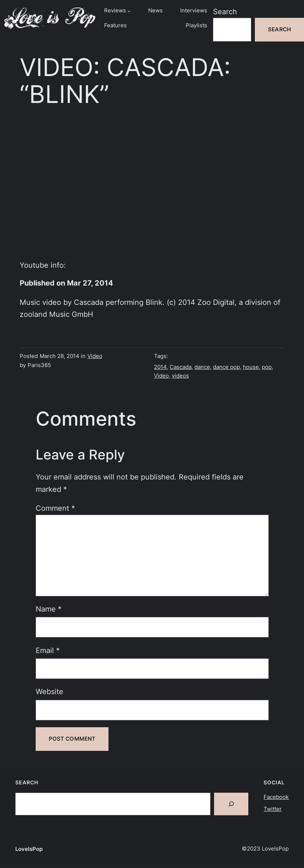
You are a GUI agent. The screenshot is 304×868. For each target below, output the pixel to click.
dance (202, 367)
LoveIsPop (29, 849)
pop (267, 367)
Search (225, 12)
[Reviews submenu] (129, 11)
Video (95, 356)
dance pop (226, 367)
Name (49, 609)
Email (48, 650)
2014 (160, 367)
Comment (55, 508)
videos (180, 376)
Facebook (276, 797)
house (251, 367)
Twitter (273, 809)
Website (50, 692)
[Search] (231, 804)
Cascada (181, 367)
